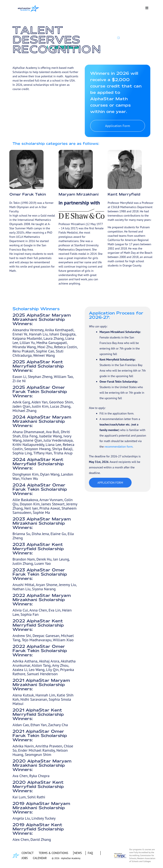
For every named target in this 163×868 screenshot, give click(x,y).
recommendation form (119, 447)
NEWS (78, 853)
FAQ (90, 853)
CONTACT (28, 853)
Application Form (117, 126)
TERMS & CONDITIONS (53, 853)
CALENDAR (40, 858)
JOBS (25, 858)
